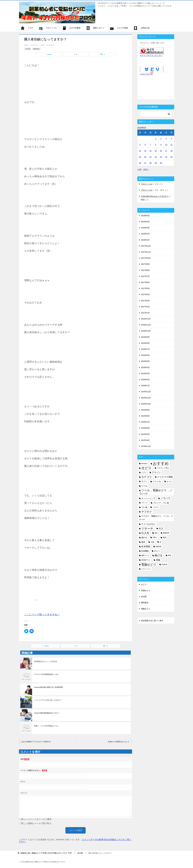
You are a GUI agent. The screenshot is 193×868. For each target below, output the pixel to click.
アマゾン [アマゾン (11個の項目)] (156, 473)
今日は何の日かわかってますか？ (155, 196)
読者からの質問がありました (119, 742)
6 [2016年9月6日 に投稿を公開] (145, 145)
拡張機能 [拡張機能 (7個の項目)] (145, 551)
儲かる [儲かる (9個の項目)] (144, 537)
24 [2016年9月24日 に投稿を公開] (166, 157)
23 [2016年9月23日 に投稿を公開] (161, 157)
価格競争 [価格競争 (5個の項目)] (166, 533)
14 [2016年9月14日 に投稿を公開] (151, 151)
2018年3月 (145, 228)
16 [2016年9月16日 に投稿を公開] (161, 151)
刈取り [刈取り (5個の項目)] (155, 537)
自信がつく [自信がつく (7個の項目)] (146, 560)
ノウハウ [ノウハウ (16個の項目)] (166, 498)
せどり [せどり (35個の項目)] (146, 468)
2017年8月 (145, 270)
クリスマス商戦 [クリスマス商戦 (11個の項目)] (165, 477)
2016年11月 (146, 325)
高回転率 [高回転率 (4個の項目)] (164, 564)
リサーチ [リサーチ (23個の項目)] (147, 529)
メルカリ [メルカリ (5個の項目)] (156, 507)
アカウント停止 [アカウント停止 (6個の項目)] (163, 468)
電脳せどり (146, 609)
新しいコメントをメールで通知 (36, 819)
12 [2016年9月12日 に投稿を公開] (140, 151)
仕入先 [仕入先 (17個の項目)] (145, 533)
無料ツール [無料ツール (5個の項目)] (145, 555)
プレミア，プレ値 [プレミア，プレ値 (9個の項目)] (161, 503)
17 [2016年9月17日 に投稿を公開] (166, 151)
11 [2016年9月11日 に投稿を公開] (171, 145)
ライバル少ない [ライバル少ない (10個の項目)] (149, 524)
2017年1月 (145, 313)
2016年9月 (145, 337)
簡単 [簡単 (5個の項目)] (170, 555)
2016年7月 (145, 349)
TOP (46, 853)
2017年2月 (145, 307)
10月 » (146, 169)
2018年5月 (145, 216)
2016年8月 (145, 343)
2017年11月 (146, 252)
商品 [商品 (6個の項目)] (165, 537)
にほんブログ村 (146, 74)
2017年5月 (145, 288)
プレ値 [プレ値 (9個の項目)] (144, 507)
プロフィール (147, 184)
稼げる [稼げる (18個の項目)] (159, 555)
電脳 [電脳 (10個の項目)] (158, 560)
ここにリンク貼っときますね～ (42, 614)
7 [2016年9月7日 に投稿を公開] (151, 145)
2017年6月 (145, 282)
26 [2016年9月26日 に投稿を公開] (140, 163)
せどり (144, 584)
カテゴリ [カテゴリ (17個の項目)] (147, 477)
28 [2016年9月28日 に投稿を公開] (151, 163)
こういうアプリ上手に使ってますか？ (48, 700)
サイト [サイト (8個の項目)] (144, 481)
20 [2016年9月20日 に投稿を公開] (145, 157)
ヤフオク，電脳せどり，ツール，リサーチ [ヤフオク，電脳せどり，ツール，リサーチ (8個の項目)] (156, 518)
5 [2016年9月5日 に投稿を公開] (140, 145)
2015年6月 (145, 428)
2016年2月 (145, 380)
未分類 (28, 49)
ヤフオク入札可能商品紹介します (46, 674)
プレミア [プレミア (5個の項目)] (144, 503)
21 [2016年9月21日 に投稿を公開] (151, 157)
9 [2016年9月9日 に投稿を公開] (161, 145)
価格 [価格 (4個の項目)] (156, 533)
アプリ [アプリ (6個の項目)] (144, 473)
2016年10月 (146, 331)
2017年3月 (145, 301)
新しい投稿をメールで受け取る (36, 823)
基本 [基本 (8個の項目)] (143, 542)
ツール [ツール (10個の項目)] (144, 486)
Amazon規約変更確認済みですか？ (47, 713)
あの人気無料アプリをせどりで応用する (36, 742)
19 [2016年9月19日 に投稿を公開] (140, 157)
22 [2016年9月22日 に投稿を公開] (156, 157)
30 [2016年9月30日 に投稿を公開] (161, 163)
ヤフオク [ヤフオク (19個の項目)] (147, 512)
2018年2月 (145, 234)
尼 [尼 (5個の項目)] (160, 542)
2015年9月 (145, 410)
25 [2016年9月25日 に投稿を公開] (171, 157)
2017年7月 (145, 276)
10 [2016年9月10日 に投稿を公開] (166, 145)
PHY (143, 200)
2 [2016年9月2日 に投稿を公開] (161, 139)
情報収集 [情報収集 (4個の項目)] (159, 546)
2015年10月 (146, 404)
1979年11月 (146, 446)
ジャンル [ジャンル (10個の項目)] (157, 481)
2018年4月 (145, 222)
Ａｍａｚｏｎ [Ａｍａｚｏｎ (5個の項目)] (146, 569)
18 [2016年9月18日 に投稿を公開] (171, 151)
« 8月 (140, 169)
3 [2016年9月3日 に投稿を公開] (166, 139)
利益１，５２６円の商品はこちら (46, 726)
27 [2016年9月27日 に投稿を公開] (145, 163)
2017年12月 (146, 246)
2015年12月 (146, 392)
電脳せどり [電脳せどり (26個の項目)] (149, 565)
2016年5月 (145, 361)
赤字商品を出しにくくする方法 (46, 661)
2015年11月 (146, 398)
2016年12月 (146, 319)
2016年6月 (145, 355)
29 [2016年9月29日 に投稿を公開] (156, 163)
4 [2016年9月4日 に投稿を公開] (171, 139)
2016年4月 (145, 367)
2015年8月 (145, 416)
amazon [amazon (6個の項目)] (144, 463)
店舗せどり (146, 590)
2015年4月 (145, 440)
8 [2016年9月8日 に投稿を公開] (156, 145)
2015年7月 (145, 422)
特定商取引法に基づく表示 (152, 621)
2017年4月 (145, 294)
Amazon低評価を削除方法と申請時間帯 (49, 687)
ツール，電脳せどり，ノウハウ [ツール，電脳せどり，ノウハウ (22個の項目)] (156, 492)
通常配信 (36, 49)
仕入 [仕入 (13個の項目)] (161, 528)
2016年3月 (145, 373)
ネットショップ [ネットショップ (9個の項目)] (148, 498)
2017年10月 (146, 258)
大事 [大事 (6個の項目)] (152, 542)
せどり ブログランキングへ (151, 55)
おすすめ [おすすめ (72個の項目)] (161, 463)
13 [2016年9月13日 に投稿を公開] (145, 151)
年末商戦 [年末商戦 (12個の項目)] (146, 546)
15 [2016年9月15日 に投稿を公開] (156, 151)
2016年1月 (145, 386)
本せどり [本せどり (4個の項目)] (157, 551)
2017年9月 (145, 264)
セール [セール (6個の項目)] (169, 481)
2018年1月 (145, 240)
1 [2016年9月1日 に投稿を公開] (156, 139)
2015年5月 (145, 434)
